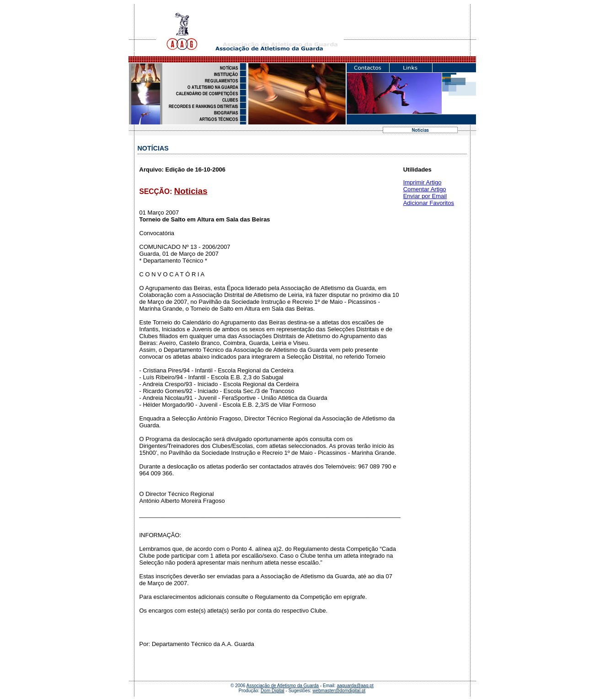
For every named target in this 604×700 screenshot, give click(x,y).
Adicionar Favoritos (429, 203)
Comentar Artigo (425, 189)
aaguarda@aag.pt (355, 686)
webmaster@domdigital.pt (339, 691)
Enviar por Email (425, 196)
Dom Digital (273, 691)
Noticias (191, 191)
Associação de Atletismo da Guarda (283, 686)
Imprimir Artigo (422, 182)
